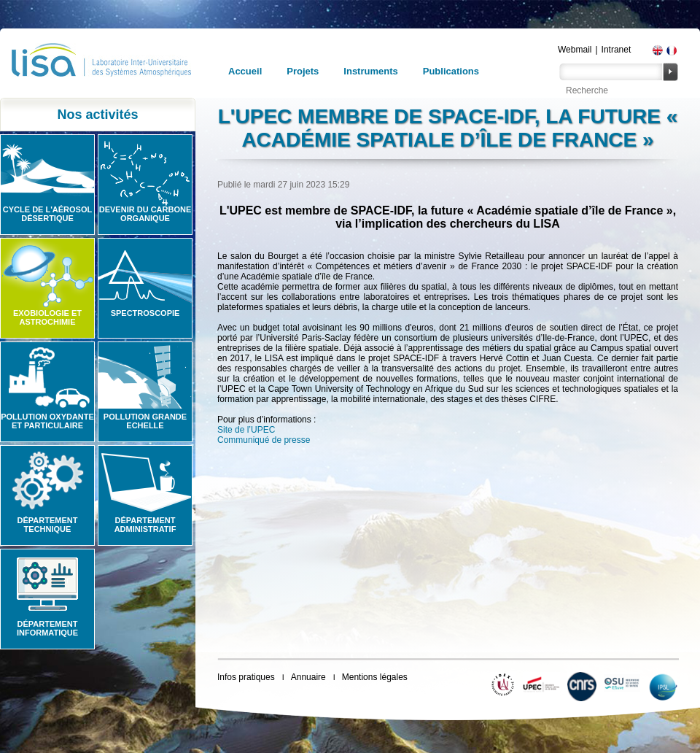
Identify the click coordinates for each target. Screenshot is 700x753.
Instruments (370, 71)
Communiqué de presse (264, 440)
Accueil (245, 71)
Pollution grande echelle (145, 421)
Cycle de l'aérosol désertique (47, 214)
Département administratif (145, 525)
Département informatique (47, 628)
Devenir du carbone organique (145, 214)
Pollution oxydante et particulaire (47, 421)
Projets (303, 71)
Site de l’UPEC (246, 430)
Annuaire (308, 677)
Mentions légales (375, 677)
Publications (451, 71)
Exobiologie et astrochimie (47, 317)
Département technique (48, 525)
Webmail (575, 50)
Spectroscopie (145, 313)
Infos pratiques (246, 677)
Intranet (617, 50)
